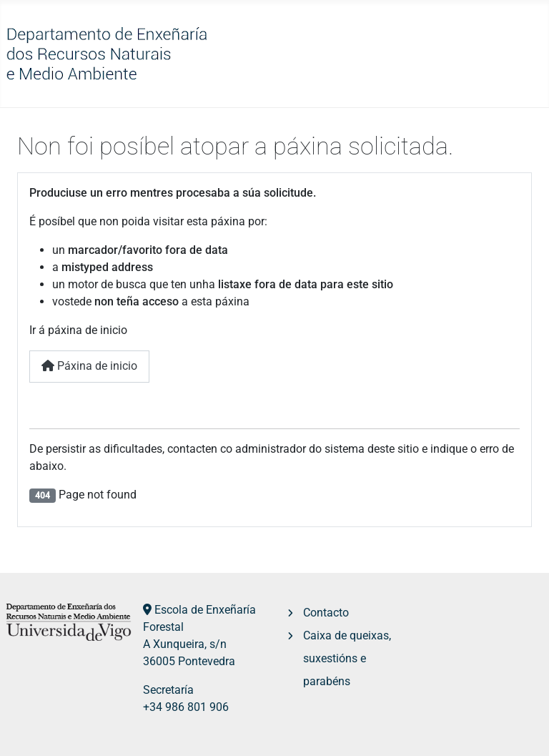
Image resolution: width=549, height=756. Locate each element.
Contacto (326, 613)
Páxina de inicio (89, 366)
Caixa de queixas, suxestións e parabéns (347, 658)
